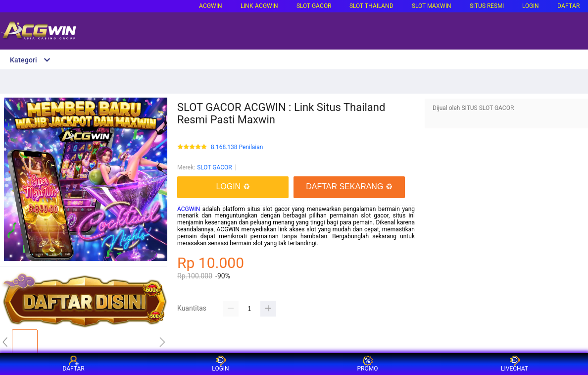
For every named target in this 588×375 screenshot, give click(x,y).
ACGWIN (211, 6)
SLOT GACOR (215, 167)
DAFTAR (568, 6)
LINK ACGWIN (259, 6)
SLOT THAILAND (371, 6)
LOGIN (531, 6)
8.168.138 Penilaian (237, 147)
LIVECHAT (514, 364)
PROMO (368, 364)
